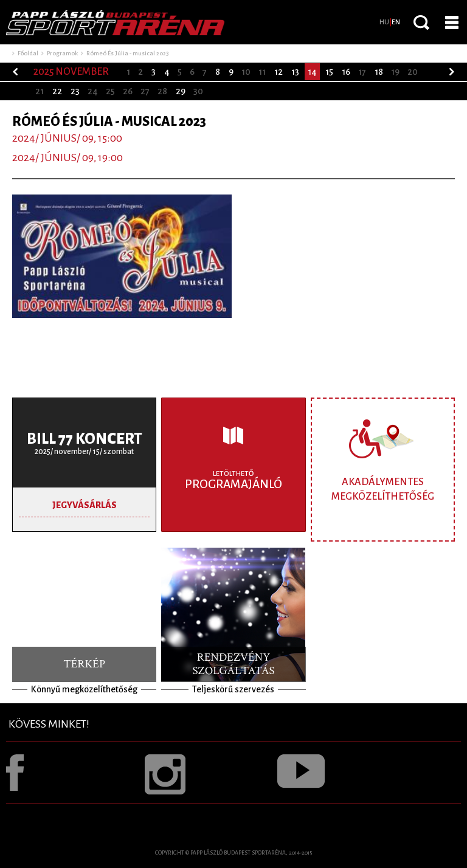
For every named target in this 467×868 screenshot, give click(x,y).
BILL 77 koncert (85, 439)
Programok (62, 53)
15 (329, 72)
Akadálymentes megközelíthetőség (383, 489)
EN (396, 22)
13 (295, 72)
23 (75, 91)
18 (379, 72)
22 (57, 91)
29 (181, 91)
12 (278, 72)
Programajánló (233, 480)
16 (346, 72)
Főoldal (28, 53)
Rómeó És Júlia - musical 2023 (127, 53)
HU (384, 22)
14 (312, 72)
